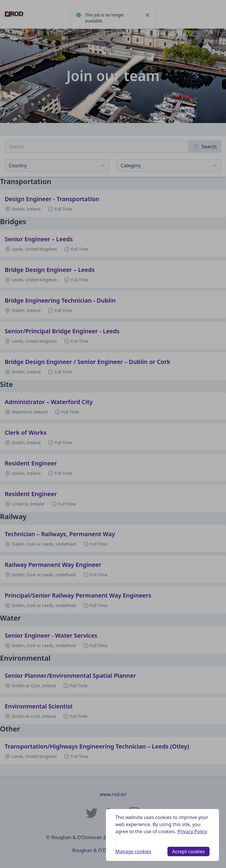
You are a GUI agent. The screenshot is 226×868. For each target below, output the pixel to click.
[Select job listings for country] (57, 165)
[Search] (205, 147)
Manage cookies (133, 851)
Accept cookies (188, 851)
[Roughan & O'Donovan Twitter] (92, 813)
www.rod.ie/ (113, 794)
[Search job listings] (97, 147)
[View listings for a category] (169, 165)
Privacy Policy (192, 831)
